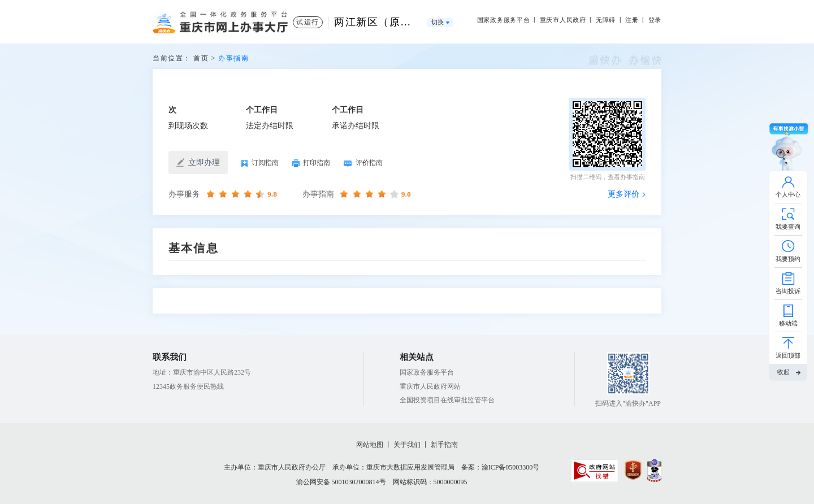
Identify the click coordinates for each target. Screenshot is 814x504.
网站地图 (370, 445)
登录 (655, 20)
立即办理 (198, 163)
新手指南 (444, 445)
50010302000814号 (359, 482)
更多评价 (624, 194)
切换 (438, 22)
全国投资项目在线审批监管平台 (447, 400)
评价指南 (363, 163)
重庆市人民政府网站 (430, 386)
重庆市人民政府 (563, 20)
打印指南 (311, 163)
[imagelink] (594, 470)
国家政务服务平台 (504, 20)
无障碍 (606, 20)
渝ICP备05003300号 (511, 467)
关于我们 (407, 445)
